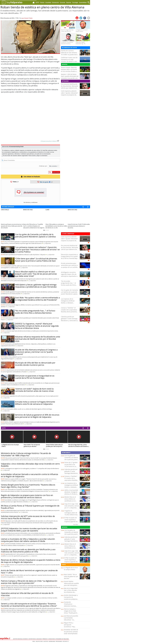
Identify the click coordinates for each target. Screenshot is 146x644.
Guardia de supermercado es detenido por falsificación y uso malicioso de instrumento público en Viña (28, 551)
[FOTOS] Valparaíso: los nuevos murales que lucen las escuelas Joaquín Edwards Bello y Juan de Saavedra (29, 530)
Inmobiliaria (52, 641)
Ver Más (76, 524)
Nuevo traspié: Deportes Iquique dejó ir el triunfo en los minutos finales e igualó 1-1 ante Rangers (69, 70)
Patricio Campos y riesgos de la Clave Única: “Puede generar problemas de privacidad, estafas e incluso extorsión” (71, 614)
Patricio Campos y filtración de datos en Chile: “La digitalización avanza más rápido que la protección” (29, 582)
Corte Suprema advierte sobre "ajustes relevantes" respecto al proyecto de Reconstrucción (70, 94)
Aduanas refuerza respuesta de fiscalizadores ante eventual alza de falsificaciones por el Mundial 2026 (38, 339)
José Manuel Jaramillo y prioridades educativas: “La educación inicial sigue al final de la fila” (71, 620)
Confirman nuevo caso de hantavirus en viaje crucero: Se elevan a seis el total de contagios (70, 60)
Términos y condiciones (49, 639)
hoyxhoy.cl (66, 641)
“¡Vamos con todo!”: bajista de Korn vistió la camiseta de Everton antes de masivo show (34, 390)
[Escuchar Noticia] (21, 13)
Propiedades (59, 641)
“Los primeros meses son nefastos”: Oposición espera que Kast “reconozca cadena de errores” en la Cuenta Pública (37, 250)
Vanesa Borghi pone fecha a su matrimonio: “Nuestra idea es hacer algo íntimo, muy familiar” (28, 486)
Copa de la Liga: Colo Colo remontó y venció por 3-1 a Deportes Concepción (72, 507)
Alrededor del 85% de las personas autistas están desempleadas (71, 632)
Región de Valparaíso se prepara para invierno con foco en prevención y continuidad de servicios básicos (27, 496)
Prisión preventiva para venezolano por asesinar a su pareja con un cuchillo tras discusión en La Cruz (70, 266)
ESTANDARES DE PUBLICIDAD (62, 639)
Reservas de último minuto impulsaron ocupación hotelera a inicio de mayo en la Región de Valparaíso (31, 561)
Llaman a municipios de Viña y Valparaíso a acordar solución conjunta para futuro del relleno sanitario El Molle (28, 540)
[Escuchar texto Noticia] (58, 141)
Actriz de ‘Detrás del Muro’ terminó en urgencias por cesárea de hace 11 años (29, 572)
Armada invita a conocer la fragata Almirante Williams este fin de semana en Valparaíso (35, 403)
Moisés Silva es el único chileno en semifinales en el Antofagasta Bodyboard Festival (71, 501)
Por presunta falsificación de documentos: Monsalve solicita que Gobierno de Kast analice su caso (70, 87)
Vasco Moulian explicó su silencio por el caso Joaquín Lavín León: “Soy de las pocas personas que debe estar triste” (36, 274)
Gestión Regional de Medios (21, 639)
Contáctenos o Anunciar (35, 639)
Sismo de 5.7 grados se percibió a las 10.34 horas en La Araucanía (71, 465)
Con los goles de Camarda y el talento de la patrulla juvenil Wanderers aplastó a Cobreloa (35, 235)
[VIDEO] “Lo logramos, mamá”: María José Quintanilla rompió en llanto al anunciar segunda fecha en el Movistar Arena (37, 326)
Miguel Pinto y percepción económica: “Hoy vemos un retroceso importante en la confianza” (70, 628)
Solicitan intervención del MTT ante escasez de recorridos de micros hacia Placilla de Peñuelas (28, 517)
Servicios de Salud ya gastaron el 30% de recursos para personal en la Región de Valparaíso (37, 416)
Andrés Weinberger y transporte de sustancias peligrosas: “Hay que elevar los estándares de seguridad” (71, 600)
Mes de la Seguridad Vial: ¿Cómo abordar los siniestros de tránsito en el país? (71, 591)
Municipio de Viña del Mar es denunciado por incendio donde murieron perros (35, 364)
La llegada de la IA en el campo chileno (71, 569)
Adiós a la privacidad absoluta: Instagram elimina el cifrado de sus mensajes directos (71, 494)
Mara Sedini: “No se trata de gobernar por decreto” (71, 576)
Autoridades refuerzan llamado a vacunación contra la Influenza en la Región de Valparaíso (29, 475)
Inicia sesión (32, 156)
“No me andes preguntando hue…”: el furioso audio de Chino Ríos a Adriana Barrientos (35, 312)
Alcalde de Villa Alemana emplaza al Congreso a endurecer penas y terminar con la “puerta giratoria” (36, 352)
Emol (34, 641)
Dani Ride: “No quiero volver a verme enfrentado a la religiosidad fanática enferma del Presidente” (37, 299)
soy (47, 243)
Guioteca (46, 641)
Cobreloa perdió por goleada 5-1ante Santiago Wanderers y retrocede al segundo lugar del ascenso (70, 320)
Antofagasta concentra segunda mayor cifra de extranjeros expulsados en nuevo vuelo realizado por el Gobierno (70, 276)
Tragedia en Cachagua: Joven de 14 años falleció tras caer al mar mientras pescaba (71, 515)
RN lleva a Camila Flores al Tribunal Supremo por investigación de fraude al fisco (30, 507)
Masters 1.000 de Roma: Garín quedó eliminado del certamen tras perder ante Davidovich (70, 77)
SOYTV (4, 428)
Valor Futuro (40, 641)
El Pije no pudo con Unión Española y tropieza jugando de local (71, 521)
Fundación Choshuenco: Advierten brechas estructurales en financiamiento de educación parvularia (71, 607)
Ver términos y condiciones (30, 202)
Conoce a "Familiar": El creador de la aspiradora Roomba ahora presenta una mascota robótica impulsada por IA (69, 312)
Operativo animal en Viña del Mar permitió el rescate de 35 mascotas (27, 594)
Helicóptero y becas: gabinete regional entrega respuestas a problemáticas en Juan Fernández (36, 286)
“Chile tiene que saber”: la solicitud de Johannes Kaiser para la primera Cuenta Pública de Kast (36, 260)
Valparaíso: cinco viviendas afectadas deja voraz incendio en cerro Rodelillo (30, 465)
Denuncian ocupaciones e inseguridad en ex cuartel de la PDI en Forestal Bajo (35, 377)
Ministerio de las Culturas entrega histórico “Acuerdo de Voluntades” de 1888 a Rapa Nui (26, 454)
